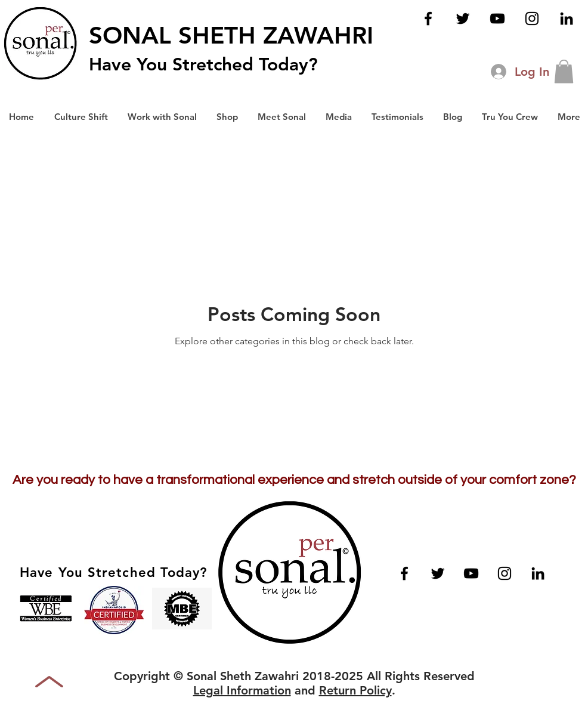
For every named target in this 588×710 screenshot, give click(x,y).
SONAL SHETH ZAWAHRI (231, 35)
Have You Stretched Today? (203, 64)
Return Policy (355, 690)
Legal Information (242, 690)
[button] (564, 71)
